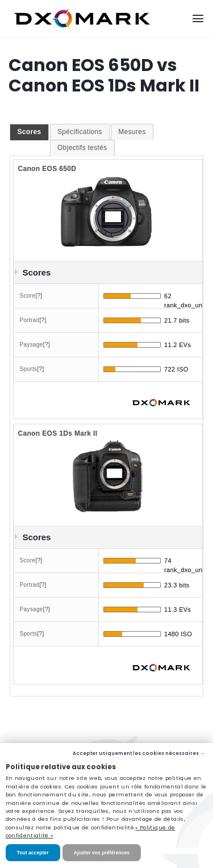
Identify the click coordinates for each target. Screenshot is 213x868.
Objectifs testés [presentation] (82, 148)
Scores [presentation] (29, 132)
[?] (39, 296)
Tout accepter (33, 853)
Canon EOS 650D (47, 169)
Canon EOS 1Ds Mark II (57, 433)
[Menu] (198, 18)
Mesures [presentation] (132, 132)
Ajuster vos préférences (102, 853)
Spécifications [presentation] (80, 132)
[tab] (29, 132)
